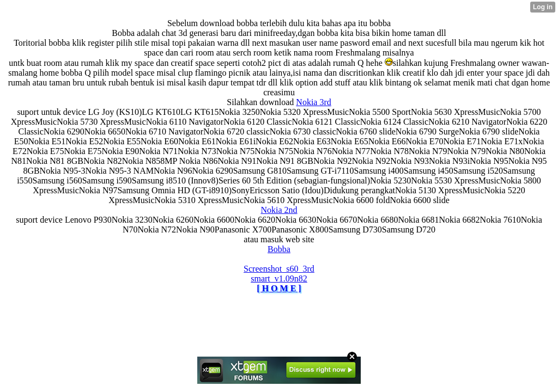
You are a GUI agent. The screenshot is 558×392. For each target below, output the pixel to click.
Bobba (279, 249)
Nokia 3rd (313, 102)
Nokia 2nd (279, 210)
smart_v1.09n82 (279, 278)
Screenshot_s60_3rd (279, 269)
